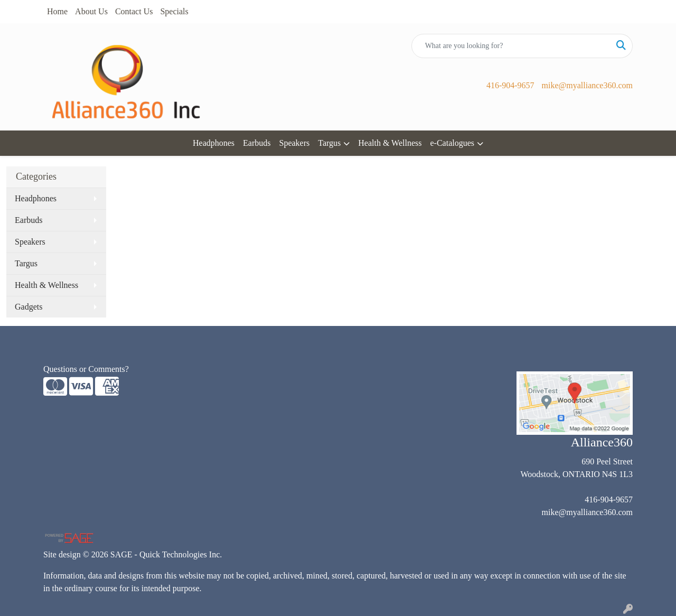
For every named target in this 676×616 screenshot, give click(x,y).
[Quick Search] (511, 46)
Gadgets (29, 307)
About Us (91, 11)
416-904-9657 (510, 85)
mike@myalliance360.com (587, 85)
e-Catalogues (452, 143)
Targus (329, 143)
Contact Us (134, 11)
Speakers (295, 143)
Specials (174, 11)
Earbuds (257, 143)
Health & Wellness (390, 143)
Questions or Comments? (86, 369)
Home (57, 11)
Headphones (214, 143)
